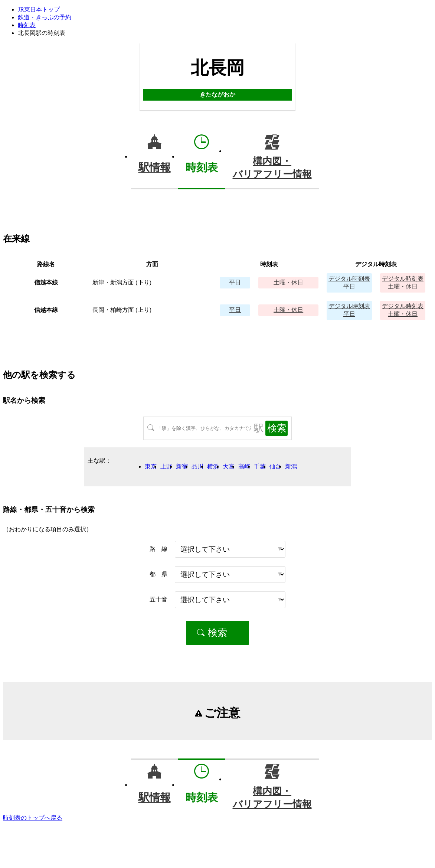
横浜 (213, 466)
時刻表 (27, 25)
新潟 (291, 466)
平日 (235, 282)
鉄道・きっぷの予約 (45, 17)
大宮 (229, 466)
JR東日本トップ (39, 9)
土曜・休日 (288, 282)
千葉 (260, 466)
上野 (166, 466)
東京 (151, 466)
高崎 (244, 466)
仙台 (275, 466)
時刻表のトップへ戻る (33, 818)
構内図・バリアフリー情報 (272, 168)
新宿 (182, 466)
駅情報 (155, 167)
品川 (197, 466)
